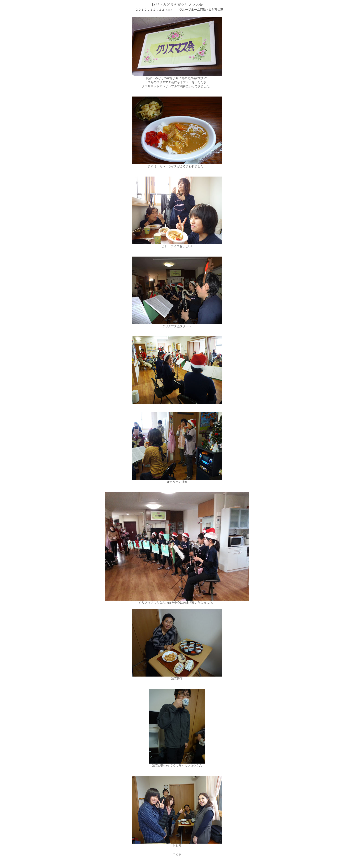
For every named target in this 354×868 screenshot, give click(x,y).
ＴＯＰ (177, 855)
